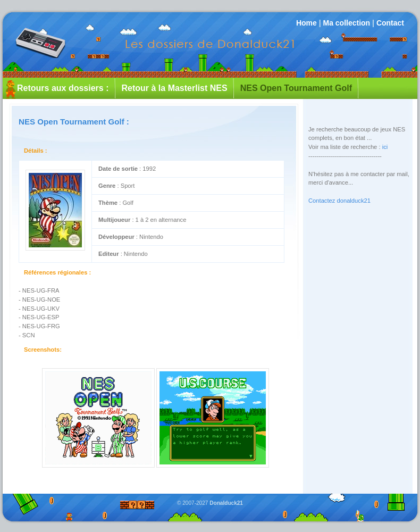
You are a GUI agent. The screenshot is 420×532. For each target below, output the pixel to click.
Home (306, 23)
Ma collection (346, 23)
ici (385, 147)
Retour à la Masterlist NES (175, 88)
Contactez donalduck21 (339, 201)
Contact (390, 23)
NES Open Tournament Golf (296, 88)
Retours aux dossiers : (63, 88)
